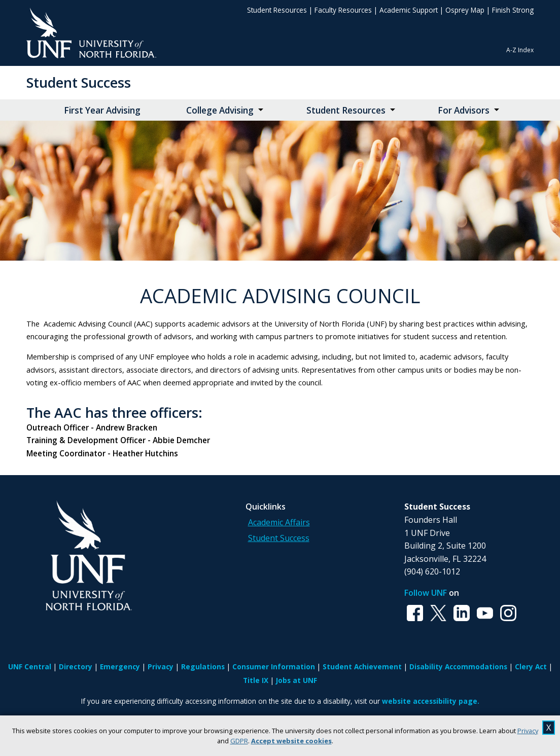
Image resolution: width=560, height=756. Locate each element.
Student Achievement (362, 667)
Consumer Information (274, 667)
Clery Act (531, 667)
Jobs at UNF (296, 680)
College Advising (220, 110)
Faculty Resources (343, 10)
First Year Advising (102, 110)
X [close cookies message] (549, 728)
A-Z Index (520, 50)
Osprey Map (465, 10)
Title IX (256, 680)
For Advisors (464, 110)
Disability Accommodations (458, 667)
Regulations (203, 667)
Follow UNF (426, 593)
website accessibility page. (431, 701)
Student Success (79, 82)
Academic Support (409, 10)
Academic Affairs (279, 522)
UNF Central (30, 667)
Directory (76, 667)
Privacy (528, 731)
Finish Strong (513, 10)
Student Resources (277, 10)
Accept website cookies (291, 741)
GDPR (239, 741)
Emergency (120, 667)
